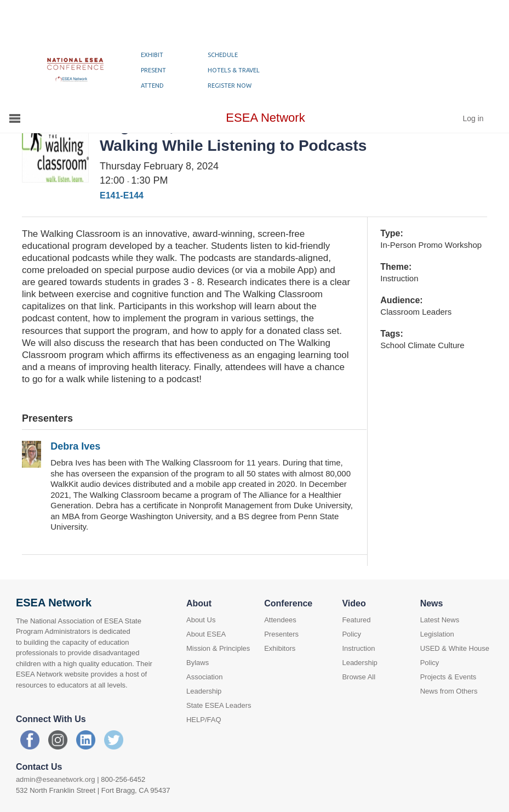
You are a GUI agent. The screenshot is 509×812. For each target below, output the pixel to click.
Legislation (437, 634)
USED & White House (455, 648)
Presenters (281, 634)
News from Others (449, 691)
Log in (473, 118)
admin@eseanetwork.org (56, 779)
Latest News (440, 620)
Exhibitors (280, 648)
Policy (351, 634)
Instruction (358, 648)
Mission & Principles (218, 648)
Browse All (359, 677)
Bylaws (198, 663)
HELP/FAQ (204, 720)
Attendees (280, 620)
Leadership (359, 663)
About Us (201, 620)
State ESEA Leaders (219, 705)
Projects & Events (448, 677)
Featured (356, 620)
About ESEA (206, 634)
